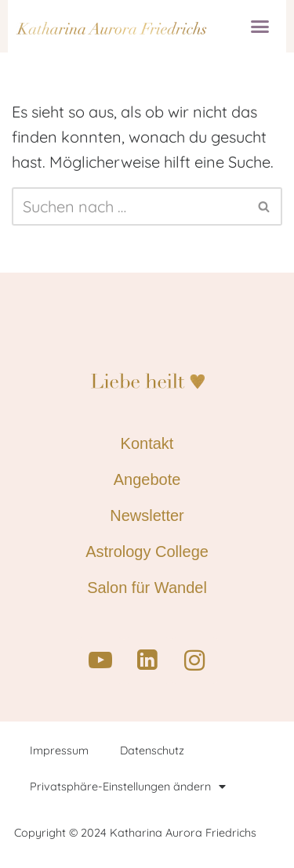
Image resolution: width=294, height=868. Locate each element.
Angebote (147, 479)
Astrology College (147, 552)
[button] (260, 27)
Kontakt (147, 443)
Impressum (59, 750)
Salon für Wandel (147, 588)
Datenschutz (152, 750)
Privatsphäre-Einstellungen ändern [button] (128, 787)
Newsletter (147, 515)
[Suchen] (129, 206)
